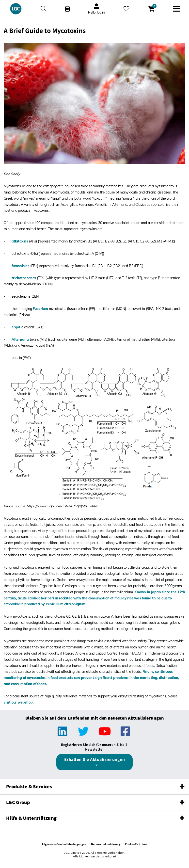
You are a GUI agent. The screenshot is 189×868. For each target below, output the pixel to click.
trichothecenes (24, 278)
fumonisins (20, 266)
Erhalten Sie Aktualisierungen (95, 759)
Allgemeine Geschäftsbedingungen (64, 844)
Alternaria (20, 339)
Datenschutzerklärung (106, 844)
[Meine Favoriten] (126, 9)
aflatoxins (20, 241)
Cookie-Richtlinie (136, 844)
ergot (16, 327)
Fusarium (40, 309)
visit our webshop (18, 702)
